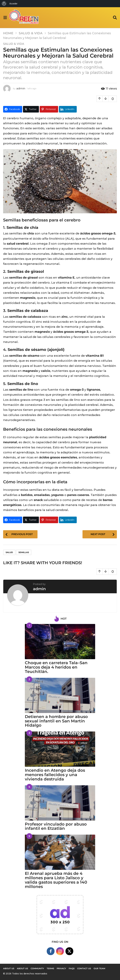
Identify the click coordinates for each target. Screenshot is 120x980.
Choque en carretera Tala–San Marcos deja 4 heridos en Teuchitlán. (56, 667)
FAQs (72, 968)
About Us (22, 968)
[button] (5, 18)
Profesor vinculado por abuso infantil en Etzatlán (56, 826)
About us (9, 968)
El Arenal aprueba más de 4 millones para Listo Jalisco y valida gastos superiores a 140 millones (56, 880)
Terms (50, 968)
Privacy (61, 968)
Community (37, 968)
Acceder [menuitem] (13, 4)
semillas (24, 552)
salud (9, 552)
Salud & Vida (14, 44)
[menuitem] (4, 4)
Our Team (99, 968)
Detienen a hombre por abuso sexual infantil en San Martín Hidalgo (56, 721)
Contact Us (84, 968)
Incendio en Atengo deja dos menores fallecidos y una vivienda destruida (55, 775)
